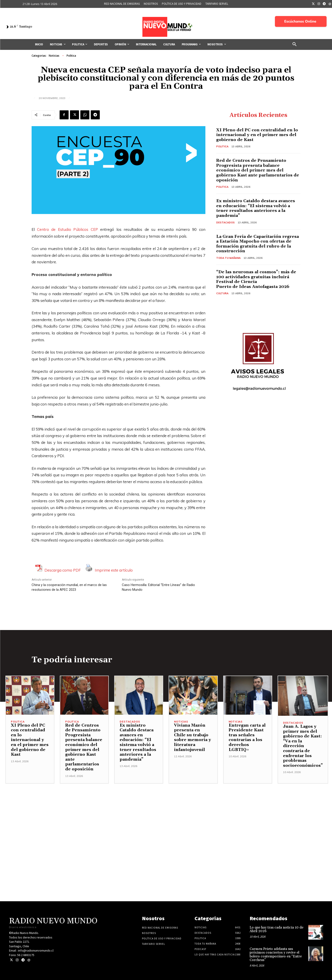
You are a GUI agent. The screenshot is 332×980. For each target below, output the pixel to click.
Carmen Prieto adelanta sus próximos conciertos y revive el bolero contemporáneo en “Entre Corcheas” (276, 955)
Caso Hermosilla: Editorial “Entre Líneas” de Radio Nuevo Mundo (158, 587)
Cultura (222, 293)
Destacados (225, 222)
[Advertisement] (166, 815)
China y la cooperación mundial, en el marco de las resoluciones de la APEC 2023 (69, 587)
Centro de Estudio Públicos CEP (67, 229)
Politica (71, 56)
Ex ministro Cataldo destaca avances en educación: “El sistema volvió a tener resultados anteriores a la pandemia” (256, 208)
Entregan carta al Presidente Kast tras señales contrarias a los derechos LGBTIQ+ (247, 738)
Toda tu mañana (228, 258)
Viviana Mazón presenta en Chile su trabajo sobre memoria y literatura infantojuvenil (193, 738)
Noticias (54, 56)
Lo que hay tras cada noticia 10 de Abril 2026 (276, 929)
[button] (295, 44)
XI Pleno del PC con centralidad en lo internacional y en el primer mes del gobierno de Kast (257, 135)
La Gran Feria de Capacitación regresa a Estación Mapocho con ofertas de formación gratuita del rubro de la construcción (258, 244)
